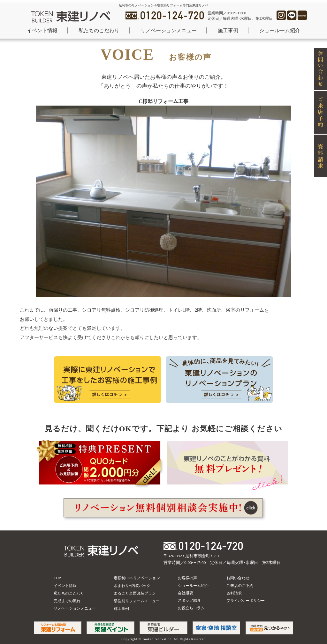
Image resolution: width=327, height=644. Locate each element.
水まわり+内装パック (132, 586)
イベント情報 (42, 30)
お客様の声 (187, 578)
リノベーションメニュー (169, 30)
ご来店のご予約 (240, 586)
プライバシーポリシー (246, 601)
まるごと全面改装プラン (135, 593)
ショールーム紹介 (280, 30)
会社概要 (186, 593)
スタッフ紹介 (189, 600)
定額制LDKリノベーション (137, 578)
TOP (57, 578)
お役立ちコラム (191, 608)
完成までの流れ (67, 601)
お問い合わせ (238, 578)
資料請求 (234, 593)
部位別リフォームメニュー (137, 601)
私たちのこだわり (99, 30)
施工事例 (228, 30)
